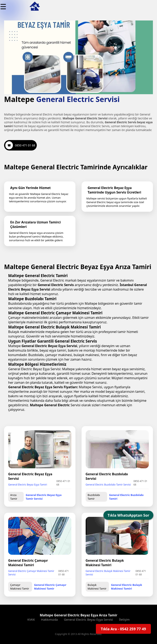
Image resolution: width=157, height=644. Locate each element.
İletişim (124, 619)
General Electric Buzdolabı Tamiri (126, 497)
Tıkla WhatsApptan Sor (128, 515)
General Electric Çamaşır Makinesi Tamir (50, 587)
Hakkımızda (49, 619)
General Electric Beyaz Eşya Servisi (89, 619)
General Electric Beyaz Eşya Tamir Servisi (44, 497)
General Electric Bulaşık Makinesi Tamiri (127, 587)
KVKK (31, 619)
